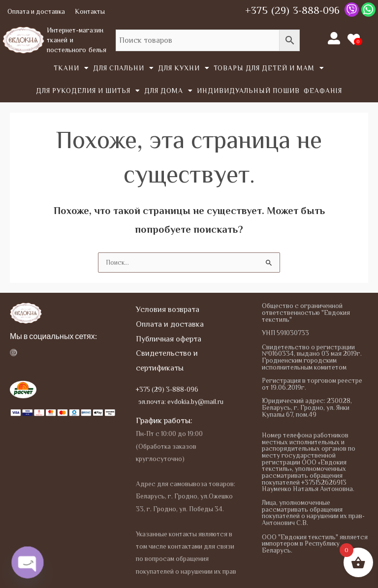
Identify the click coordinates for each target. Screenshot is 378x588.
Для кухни (184, 68)
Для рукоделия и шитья (88, 91)
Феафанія (323, 91)
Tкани (71, 68)
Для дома (169, 91)
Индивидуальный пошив (248, 91)
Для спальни (124, 68)
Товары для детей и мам (269, 68)
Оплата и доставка (36, 12)
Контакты (90, 12)
